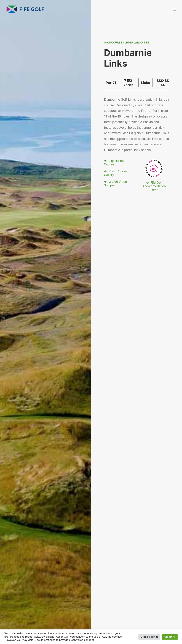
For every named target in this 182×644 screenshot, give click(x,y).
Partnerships (125, 600)
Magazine (146, 600)
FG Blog (145, 605)
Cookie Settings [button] (149, 637)
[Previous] (34, 406)
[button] (120, 164)
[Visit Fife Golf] (25, 9)
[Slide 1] (87, 440)
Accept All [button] (170, 637)
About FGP (147, 591)
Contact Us (147, 596)
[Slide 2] (91, 440)
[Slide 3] (95, 440)
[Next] (148, 406)
